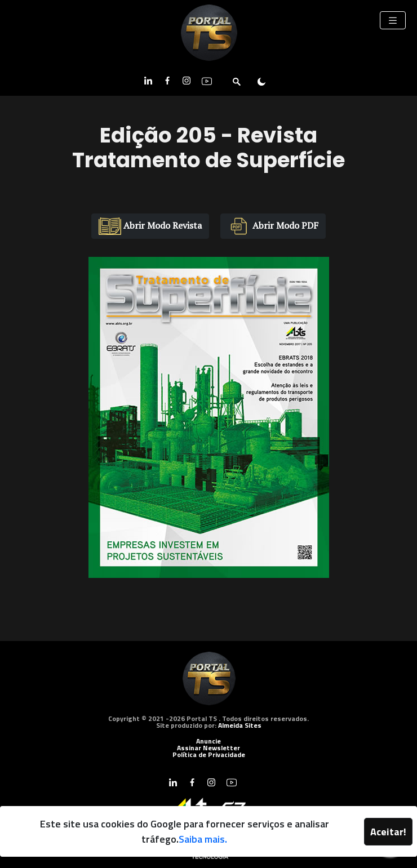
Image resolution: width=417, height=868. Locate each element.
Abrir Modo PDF (273, 226)
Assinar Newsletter (208, 748)
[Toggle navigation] (393, 20)
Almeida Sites (240, 725)
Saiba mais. (203, 839)
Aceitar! (388, 832)
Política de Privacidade (209, 755)
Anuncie (208, 741)
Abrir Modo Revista (150, 226)
